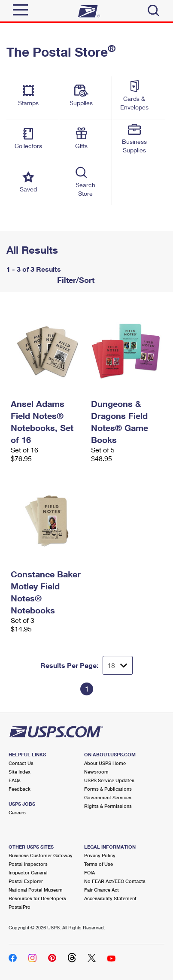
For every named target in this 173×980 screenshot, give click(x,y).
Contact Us (21, 763)
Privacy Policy (100, 855)
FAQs (15, 780)
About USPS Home (105, 763)
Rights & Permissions (108, 806)
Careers (17, 812)
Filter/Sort (75, 280)
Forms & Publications (108, 789)
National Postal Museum (36, 890)
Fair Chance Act (102, 890)
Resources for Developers (37, 898)
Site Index (20, 772)
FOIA (90, 872)
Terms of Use (99, 864)
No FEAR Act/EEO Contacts (115, 881)
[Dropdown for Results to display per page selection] (118, 665)
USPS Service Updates (109, 780)
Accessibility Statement (110, 898)
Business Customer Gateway (41, 855)
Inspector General (28, 872)
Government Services (108, 797)
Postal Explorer (26, 881)
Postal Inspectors (28, 864)
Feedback (20, 789)
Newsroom (96, 772)
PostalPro (20, 907)
